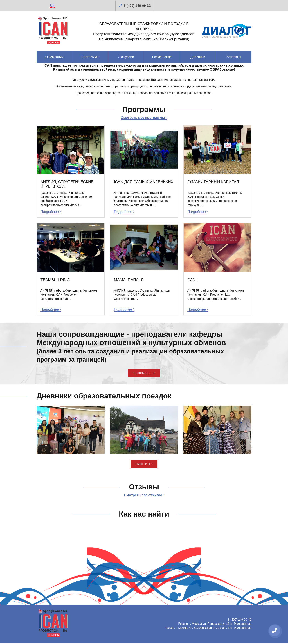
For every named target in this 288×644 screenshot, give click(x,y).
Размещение (162, 57)
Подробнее (51, 212)
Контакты (234, 57)
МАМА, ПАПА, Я (129, 280)
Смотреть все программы (144, 117)
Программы (90, 57)
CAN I (193, 280)
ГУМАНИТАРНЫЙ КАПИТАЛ (214, 182)
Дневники (198, 57)
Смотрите (144, 465)
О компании (54, 57)
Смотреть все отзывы (144, 496)
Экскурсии (126, 57)
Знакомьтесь (144, 374)
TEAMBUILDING (56, 280)
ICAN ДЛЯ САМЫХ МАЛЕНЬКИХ (132, 184)
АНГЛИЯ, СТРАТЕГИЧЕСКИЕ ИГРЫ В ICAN (68, 184)
